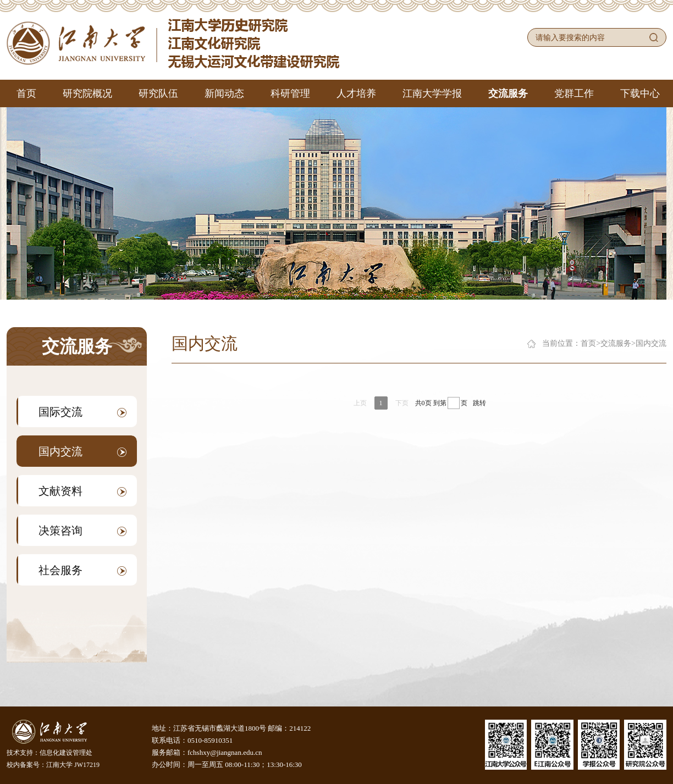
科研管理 (290, 93)
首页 (26, 93)
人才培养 (356, 93)
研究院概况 (87, 93)
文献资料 (82, 491)
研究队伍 (158, 93)
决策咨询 (82, 531)
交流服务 (508, 93)
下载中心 (640, 93)
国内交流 (82, 451)
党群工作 (574, 93)
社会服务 (82, 570)
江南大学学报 (432, 93)
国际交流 (82, 412)
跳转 (479, 403)
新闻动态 (224, 93)
